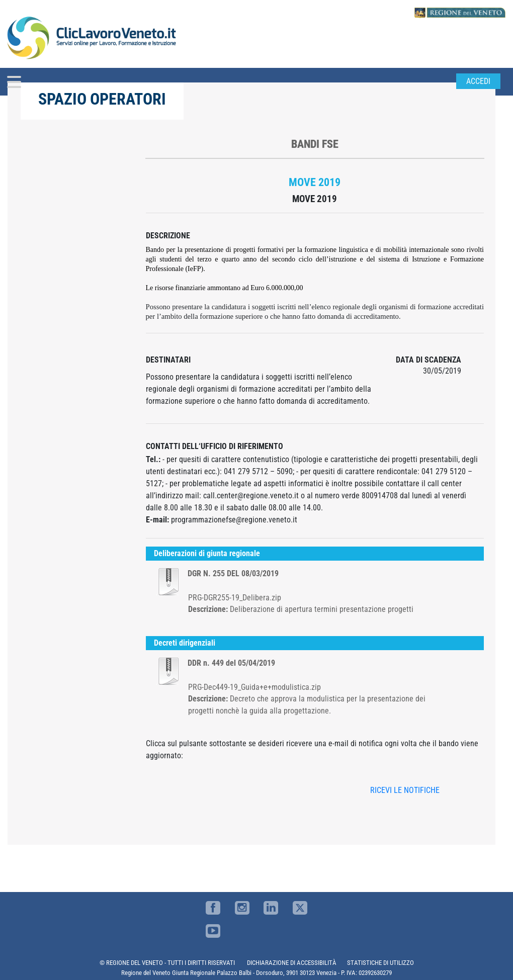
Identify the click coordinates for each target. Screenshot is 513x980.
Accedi (478, 81)
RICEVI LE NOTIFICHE (405, 790)
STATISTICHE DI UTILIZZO (380, 963)
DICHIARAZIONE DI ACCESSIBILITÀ (292, 963)
